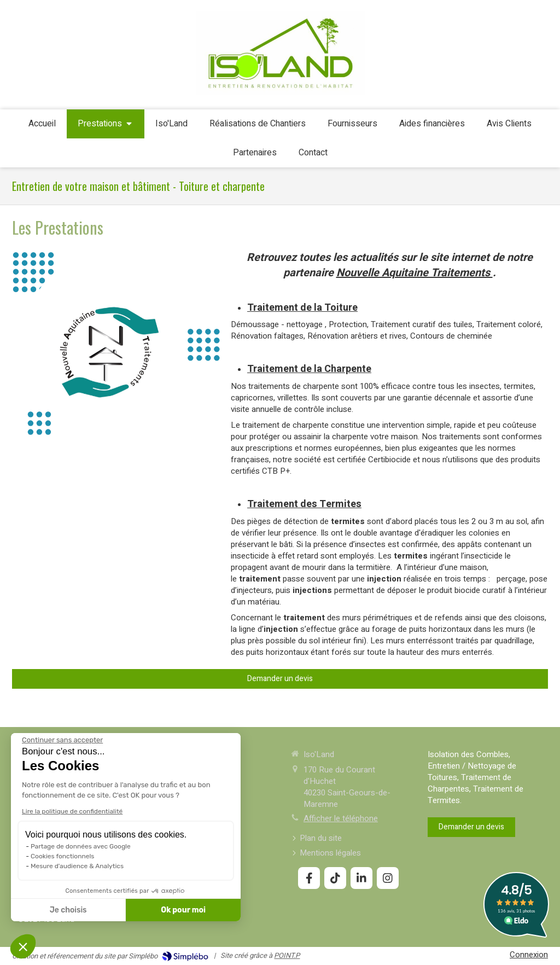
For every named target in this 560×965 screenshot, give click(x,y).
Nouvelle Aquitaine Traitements (415, 273)
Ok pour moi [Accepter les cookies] (89, 910)
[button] (23, 946)
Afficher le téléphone (341, 819)
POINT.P (287, 955)
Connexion (529, 955)
